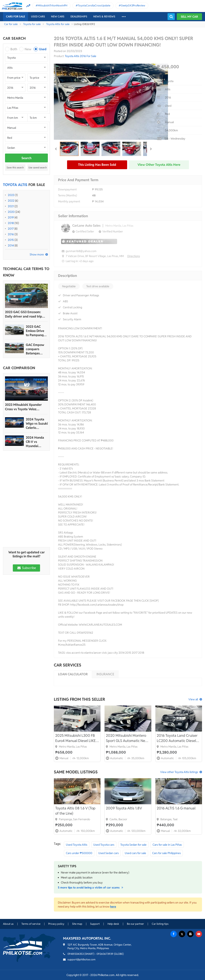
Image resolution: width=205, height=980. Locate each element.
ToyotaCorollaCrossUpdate (94, 6)
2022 (11, 201)
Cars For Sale (16, 17)
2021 (11, 206)
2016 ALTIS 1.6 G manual (176, 808)
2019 (11, 217)
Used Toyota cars (104, 845)
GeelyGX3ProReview (133, 6)
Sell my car (189, 17)
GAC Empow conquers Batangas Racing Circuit (36, 349)
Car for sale (11, 24)
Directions (134, 256)
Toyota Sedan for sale (133, 845)
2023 (11, 195)
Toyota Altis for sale (58, 24)
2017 (11, 229)
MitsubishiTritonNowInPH (53, 6)
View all (193, 699)
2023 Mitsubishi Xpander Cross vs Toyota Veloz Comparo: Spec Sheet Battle (26, 407)
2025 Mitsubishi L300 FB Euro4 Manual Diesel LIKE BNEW (75, 738)
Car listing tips (160, 924)
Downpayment (67, 189)
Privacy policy (56, 924)
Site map (77, 924)
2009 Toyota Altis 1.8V (124, 808)
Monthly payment (69, 201)
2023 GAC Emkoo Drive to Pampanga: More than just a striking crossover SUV (36, 331)
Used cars (38, 17)
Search (26, 158)
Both (14, 49)
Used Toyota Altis (77, 845)
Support (95, 924)
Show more (37, 254)
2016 (11, 234)
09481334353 (76, 954)
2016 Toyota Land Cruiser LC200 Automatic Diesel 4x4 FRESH (177, 738)
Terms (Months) (67, 195)
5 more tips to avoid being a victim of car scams (91, 888)
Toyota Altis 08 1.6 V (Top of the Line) (75, 811)
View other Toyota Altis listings (179, 772)
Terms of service (31, 924)
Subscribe (26, 568)
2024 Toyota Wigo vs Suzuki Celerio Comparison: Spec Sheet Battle (37, 424)
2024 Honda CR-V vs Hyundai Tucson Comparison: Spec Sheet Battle (35, 442)
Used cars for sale (135, 853)
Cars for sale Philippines (166, 853)
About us (8, 924)
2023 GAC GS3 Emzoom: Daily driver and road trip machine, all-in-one (24, 314)
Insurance (105, 674)
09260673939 (105, 954)
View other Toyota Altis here (159, 165)
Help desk (113, 924)
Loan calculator (73, 674)
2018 (11, 223)
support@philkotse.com (81, 959)
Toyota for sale (32, 24)
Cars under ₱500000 (79, 853)
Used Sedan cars (109, 853)
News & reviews (104, 17)
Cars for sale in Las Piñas (167, 845)
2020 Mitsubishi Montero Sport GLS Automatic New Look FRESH (127, 738)
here (113, 907)
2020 (11, 212)
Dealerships (79, 17)
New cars (58, 17)
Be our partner (135, 924)
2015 (11, 240)
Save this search (15, 167)
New (28, 49)
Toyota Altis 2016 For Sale (81, 56)
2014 (11, 245)
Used (43, 49)
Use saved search (38, 167)
